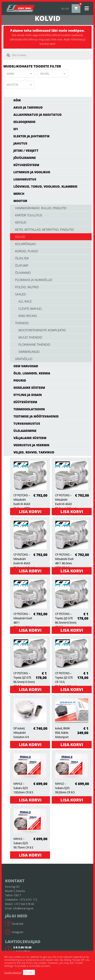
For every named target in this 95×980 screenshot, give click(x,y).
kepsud (21, 222)
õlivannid (23, 273)
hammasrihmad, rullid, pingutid (41, 208)
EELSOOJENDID (24, 122)
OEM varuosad (26, 366)
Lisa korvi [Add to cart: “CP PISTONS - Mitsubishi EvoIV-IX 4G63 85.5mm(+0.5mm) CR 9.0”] (72, 511)
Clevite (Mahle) (30, 309)
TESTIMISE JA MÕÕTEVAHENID (36, 416)
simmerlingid (29, 352)
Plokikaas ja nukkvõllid (34, 280)
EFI (16, 129)
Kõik (17, 100)
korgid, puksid (27, 251)
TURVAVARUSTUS (27, 424)
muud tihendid (30, 337)
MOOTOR (20, 201)
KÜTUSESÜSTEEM (26, 165)
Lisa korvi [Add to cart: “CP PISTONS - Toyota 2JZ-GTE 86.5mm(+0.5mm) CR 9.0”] (30, 689)
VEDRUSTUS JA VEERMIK (31, 445)
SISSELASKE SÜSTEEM (29, 388)
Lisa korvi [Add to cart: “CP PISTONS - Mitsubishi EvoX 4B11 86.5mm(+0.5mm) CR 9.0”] (30, 630)
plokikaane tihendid (34, 344)
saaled (20, 294)
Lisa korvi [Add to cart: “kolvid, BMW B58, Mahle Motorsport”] (72, 745)
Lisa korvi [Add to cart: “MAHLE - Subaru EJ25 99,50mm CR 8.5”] (72, 800)
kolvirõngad (25, 244)
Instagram (14, 932)
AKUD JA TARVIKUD (28, 107)
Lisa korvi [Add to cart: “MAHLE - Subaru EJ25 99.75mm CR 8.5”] (30, 855)
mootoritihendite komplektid (42, 330)
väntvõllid (24, 359)
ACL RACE (25, 301)
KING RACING (28, 316)
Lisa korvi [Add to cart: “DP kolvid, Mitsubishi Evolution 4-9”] (30, 745)
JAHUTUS (20, 143)
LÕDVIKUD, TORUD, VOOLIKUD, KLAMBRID (45, 186)
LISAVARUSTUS (25, 179)
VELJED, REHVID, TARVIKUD (34, 452)
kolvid (20, 237)
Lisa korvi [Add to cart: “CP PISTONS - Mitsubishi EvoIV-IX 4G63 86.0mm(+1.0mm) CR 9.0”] (30, 571)
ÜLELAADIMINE (25, 431)
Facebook (14, 924)
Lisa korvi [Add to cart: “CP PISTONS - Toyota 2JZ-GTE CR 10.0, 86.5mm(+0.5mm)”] (72, 689)
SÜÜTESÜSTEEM (25, 402)
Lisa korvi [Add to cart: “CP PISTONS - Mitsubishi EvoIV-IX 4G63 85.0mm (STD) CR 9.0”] (30, 511)
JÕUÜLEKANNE (25, 158)
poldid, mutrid (27, 287)
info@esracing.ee (23, 908)
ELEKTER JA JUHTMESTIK (31, 136)
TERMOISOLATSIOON (29, 409)
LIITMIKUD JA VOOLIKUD (32, 172)
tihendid (22, 323)
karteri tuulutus (29, 215)
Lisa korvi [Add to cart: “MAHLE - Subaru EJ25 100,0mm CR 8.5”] (30, 800)
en (67, 9)
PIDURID (20, 380)
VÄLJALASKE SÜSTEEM (30, 438)
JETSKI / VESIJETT (26, 151)
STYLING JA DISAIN (28, 395)
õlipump (22, 265)
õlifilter (22, 258)
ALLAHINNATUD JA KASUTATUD (38, 115)
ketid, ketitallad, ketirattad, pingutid (44, 230)
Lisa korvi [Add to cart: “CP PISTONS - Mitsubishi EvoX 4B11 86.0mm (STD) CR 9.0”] (72, 571)
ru (63, 9)
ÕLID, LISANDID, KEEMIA (32, 373)
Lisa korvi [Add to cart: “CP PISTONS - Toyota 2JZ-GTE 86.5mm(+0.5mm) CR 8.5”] (72, 630)
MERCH (19, 194)
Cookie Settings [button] (13, 972)
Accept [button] (29, 972)
